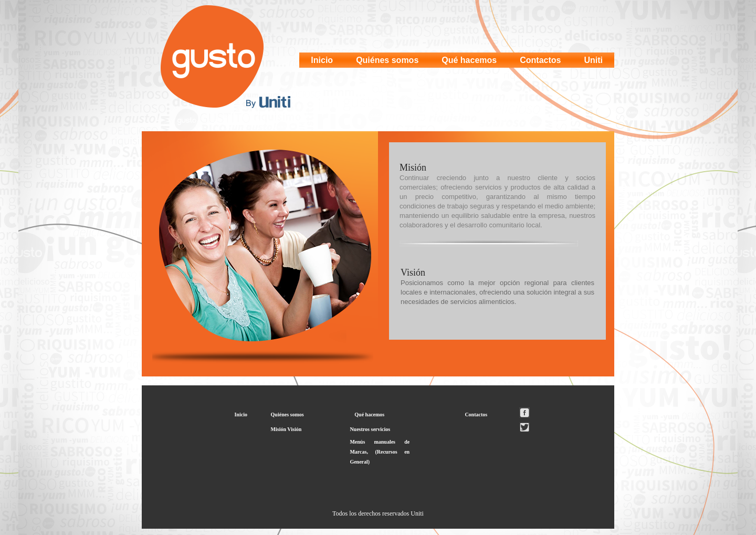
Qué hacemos (469, 60)
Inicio (322, 60)
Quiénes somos (387, 60)
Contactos (540, 60)
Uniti (593, 60)
